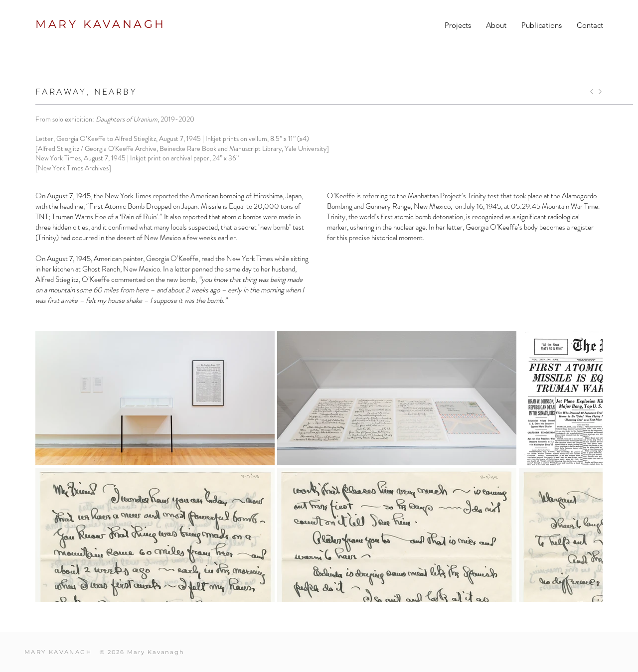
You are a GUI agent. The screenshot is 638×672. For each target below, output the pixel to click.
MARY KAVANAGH (101, 24)
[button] (458, 25)
